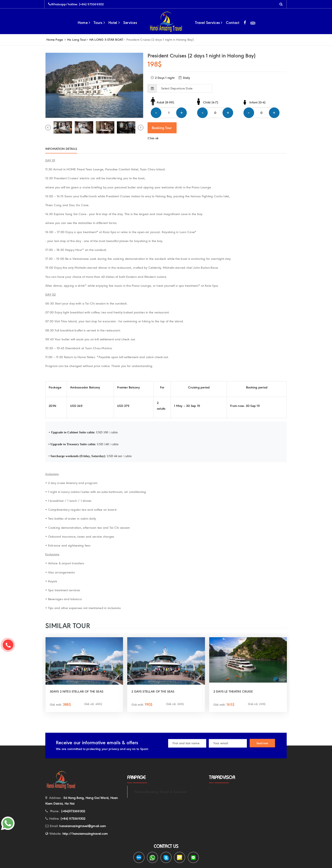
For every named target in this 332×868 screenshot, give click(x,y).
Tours (99, 23)
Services (130, 23)
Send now (262, 743)
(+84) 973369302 (91, 4)
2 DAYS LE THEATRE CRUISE (233, 691)
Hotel (114, 23)
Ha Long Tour (77, 40)
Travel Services (209, 23)
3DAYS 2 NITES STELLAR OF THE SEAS (77, 691)
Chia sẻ (153, 138)
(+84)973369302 (73, 811)
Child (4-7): (211, 102)
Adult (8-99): (166, 102)
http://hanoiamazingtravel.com (85, 834)
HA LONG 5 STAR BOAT (106, 40)
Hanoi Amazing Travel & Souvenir (160, 792)
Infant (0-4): (258, 102)
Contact (233, 23)
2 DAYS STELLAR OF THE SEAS (153, 691)
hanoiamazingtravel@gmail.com (83, 826)
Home (84, 23)
